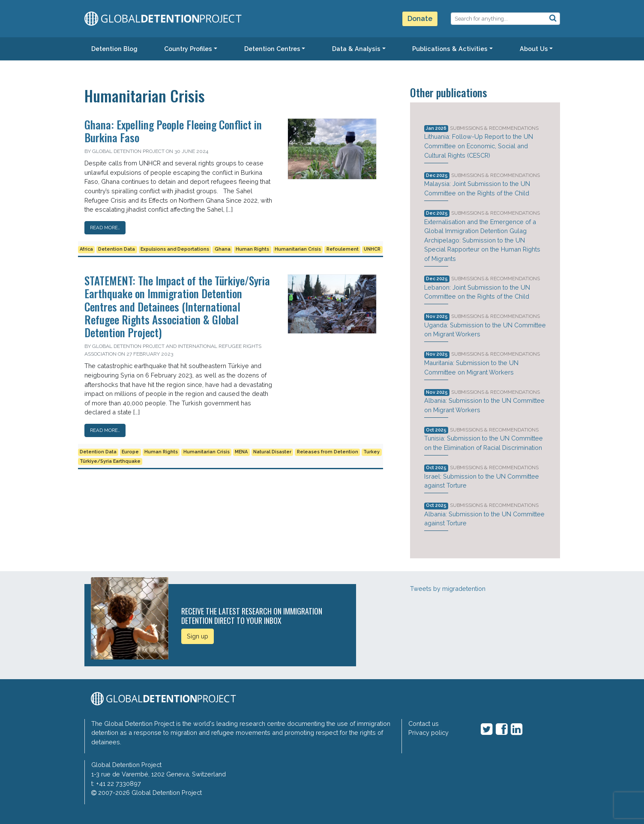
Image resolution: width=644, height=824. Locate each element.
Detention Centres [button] (272, 49)
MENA (241, 452)
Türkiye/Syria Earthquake (110, 461)
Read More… (105, 228)
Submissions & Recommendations (494, 128)
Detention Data (117, 249)
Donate (420, 19)
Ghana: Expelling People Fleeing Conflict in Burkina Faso (173, 131)
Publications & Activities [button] (450, 49)
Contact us (424, 724)
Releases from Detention (328, 452)
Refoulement (343, 249)
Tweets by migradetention (448, 589)
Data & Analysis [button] (356, 49)
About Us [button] (534, 49)
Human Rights (252, 249)
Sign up (198, 636)
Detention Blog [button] (114, 49)
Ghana (223, 249)
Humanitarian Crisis (298, 249)
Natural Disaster (272, 452)
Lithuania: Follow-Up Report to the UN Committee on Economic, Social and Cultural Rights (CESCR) (479, 146)
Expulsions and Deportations (175, 249)
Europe (130, 452)
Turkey (371, 452)
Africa (86, 249)
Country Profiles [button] (188, 49)
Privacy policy (428, 733)
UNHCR (372, 249)
